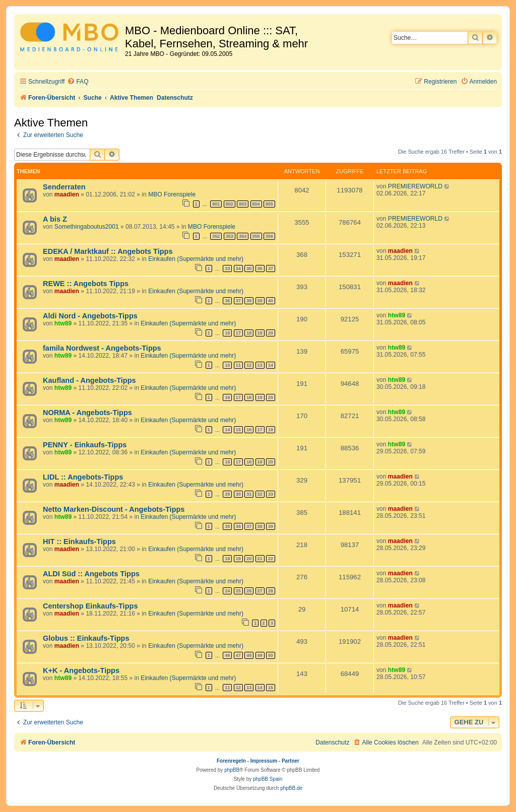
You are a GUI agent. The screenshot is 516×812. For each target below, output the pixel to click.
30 (238, 494)
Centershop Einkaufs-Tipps (90, 606)
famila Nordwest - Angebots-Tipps (102, 348)
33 (227, 268)
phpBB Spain (268, 779)
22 (271, 559)
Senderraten (64, 187)
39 (260, 301)
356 (269, 236)
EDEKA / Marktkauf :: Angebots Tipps (108, 251)
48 (249, 655)
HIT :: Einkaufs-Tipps (79, 542)
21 (260, 559)
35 (249, 268)
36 (260, 268)
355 (256, 236)
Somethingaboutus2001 (87, 227)
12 (249, 365)
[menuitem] (78, 82)
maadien (67, 194)
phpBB (232, 770)
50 (271, 655)
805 (269, 204)
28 (271, 591)
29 (227, 494)
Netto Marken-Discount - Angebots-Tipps (114, 509)
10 (227, 365)
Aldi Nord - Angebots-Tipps (90, 316)
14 (271, 365)
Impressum (264, 761)
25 (238, 591)
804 (256, 204)
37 (271, 268)
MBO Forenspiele (172, 194)
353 (230, 236)
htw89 (63, 323)
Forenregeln (231, 761)
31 (249, 494)
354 (243, 236)
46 (227, 655)
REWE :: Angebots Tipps (86, 284)
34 (238, 268)
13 (260, 365)
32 (260, 494)
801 (216, 204)
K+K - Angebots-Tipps (81, 670)
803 (243, 204)
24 (227, 591)
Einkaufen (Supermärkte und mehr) (196, 259)
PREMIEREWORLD (415, 186)
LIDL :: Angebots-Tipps (83, 477)
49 (260, 655)
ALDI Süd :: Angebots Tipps (91, 574)
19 (260, 333)
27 (260, 591)
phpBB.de (291, 788)
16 (227, 333)
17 (238, 333)
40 (271, 301)
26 (249, 591)
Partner (291, 761)
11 (238, 365)
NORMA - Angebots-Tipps (87, 413)
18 (249, 333)
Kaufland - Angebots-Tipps (89, 380)
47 (238, 655)
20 (271, 333)
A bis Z (55, 219)
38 (249, 301)
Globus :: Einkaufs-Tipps (86, 638)
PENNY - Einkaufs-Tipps (85, 445)
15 (238, 430)
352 (216, 236)
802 (230, 204)
